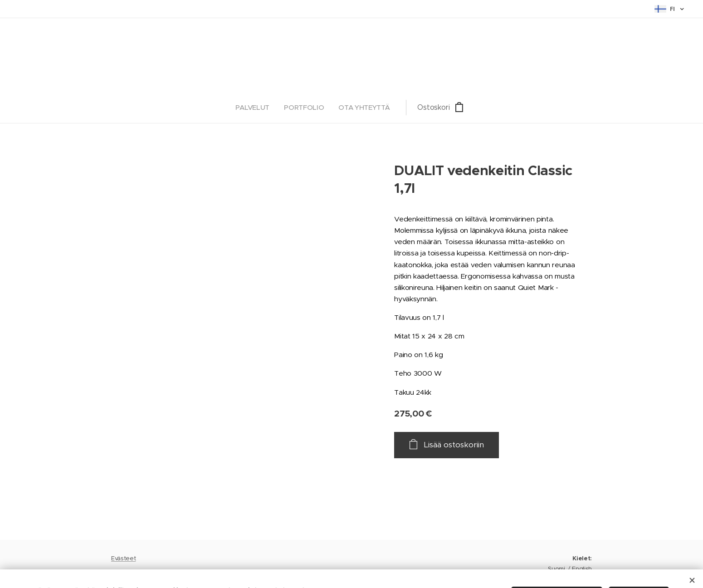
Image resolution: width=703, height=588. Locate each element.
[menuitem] (302, 108)
